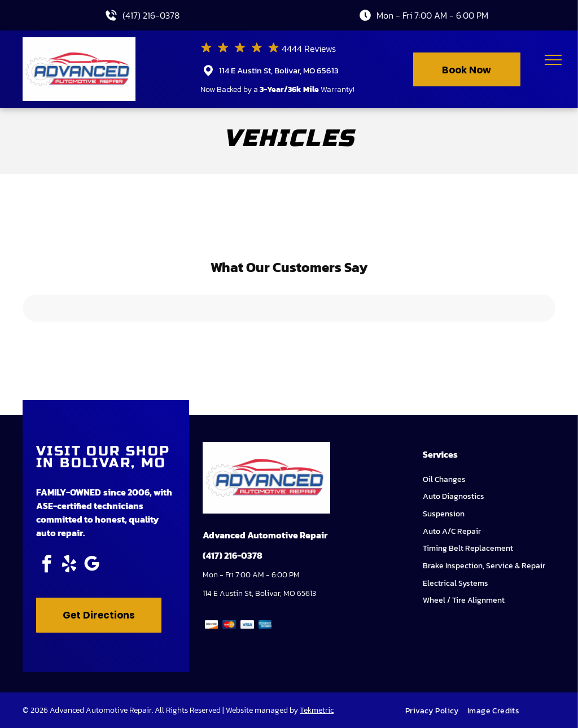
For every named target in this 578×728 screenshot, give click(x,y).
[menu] (553, 60)
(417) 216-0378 (151, 15)
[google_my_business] (91, 566)
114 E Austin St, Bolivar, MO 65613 (279, 70)
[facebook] (46, 566)
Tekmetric (317, 710)
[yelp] (69, 566)
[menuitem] (436, 711)
